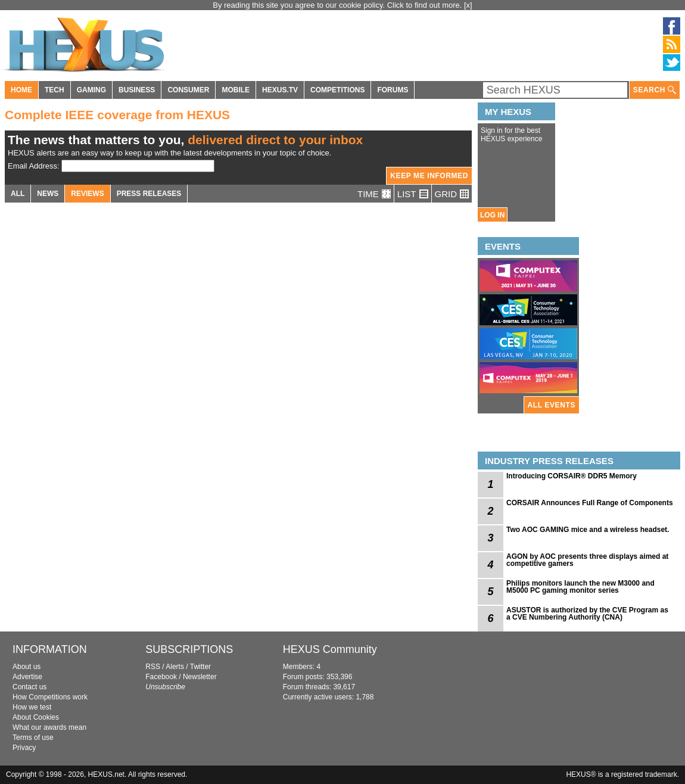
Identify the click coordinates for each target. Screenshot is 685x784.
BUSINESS (137, 90)
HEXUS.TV (280, 90)
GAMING (91, 90)
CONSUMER (188, 90)
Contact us (29, 687)
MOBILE (236, 90)
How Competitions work (50, 697)
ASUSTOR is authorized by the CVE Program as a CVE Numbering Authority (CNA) (587, 614)
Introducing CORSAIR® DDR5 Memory (572, 476)
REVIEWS (87, 194)
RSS (153, 667)
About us (27, 667)
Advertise (27, 677)
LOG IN (492, 215)
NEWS (48, 194)
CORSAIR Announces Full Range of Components (590, 503)
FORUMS (393, 90)
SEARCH (655, 90)
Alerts (175, 667)
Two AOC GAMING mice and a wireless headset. (588, 530)
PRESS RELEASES (149, 194)
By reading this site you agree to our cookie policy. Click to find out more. (338, 5)
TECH (55, 90)
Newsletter (200, 677)
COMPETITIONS (337, 90)
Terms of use (33, 738)
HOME (21, 90)
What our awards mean (49, 727)
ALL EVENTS (552, 405)
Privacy (24, 748)
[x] (468, 5)
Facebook (161, 677)
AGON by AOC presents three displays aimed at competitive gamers (587, 560)
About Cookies (36, 717)
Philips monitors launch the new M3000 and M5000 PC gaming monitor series (580, 587)
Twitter (200, 667)
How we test (32, 707)
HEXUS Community (330, 649)
